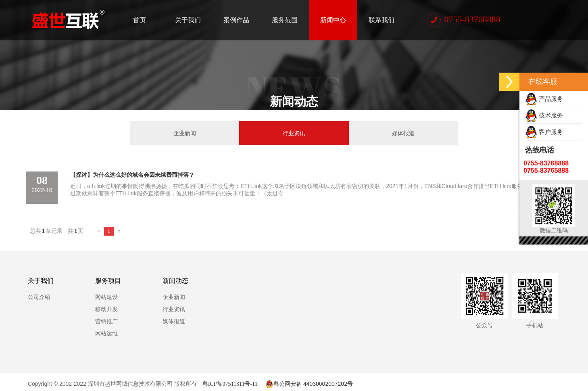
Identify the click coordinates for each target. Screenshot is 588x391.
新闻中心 (333, 20)
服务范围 (285, 20)
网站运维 (106, 333)
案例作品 (236, 20)
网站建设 (106, 297)
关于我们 (188, 20)
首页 (140, 20)
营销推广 (106, 321)
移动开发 (106, 309)
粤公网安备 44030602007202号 (308, 384)
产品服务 (544, 99)
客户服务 (544, 132)
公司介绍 (39, 297)
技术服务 (544, 115)
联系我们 (382, 20)
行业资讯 (294, 133)
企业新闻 (185, 133)
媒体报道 (403, 133)
